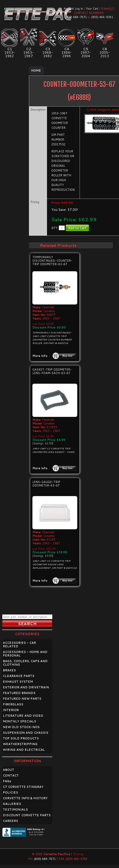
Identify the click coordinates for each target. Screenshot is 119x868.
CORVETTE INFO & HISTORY (25, 798)
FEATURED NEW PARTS (22, 699)
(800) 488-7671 (76, 17)
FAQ (7, 781)
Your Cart (92, 9)
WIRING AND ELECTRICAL (24, 750)
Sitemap (78, 854)
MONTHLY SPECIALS (19, 721)
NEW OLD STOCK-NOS (21, 727)
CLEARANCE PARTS (19, 676)
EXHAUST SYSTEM (18, 682)
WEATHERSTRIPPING (20, 744)
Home (36, 70)
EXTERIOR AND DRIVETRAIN (26, 687)
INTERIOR (11, 710)
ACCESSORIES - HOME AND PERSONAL (25, 654)
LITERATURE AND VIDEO (23, 716)
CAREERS (10, 821)
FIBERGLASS (13, 704)
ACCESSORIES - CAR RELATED (19, 645)
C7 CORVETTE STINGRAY (23, 787)
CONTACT (11, 775)
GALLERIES (12, 804)
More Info (40, 356)
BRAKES (9, 670)
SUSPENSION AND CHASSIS (26, 733)
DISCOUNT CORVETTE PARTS (27, 815)
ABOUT (8, 770)
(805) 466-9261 (102, 17)
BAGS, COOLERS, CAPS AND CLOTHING (25, 663)
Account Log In (73, 9)
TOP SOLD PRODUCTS (21, 738)
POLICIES (10, 792)
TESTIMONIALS (15, 810)
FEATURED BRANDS (19, 693)
